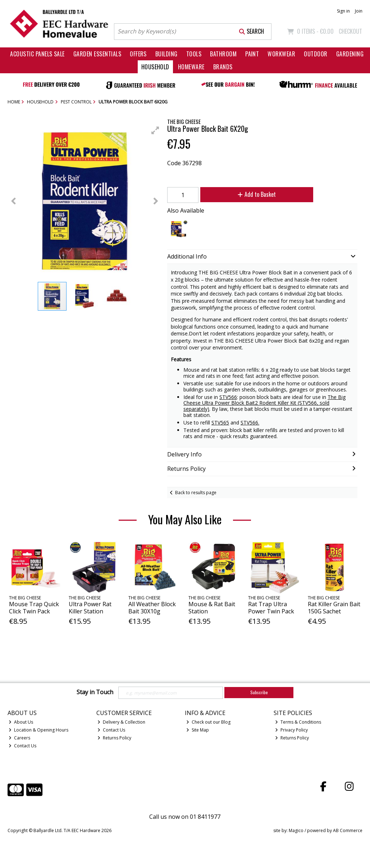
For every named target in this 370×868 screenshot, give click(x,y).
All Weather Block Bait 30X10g (152, 607)
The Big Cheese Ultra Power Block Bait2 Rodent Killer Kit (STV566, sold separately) (264, 403)
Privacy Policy (291, 730)
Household (155, 67)
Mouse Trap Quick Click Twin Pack (34, 607)
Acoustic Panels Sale (37, 54)
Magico (296, 830)
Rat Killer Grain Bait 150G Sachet (334, 607)
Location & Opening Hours (38, 730)
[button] (155, 130)
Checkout (350, 31)
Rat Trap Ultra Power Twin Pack (271, 607)
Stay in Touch (95, 692)
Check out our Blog (208, 722)
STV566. (250, 423)
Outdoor (316, 54)
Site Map (198, 730)
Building (166, 54)
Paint (252, 54)
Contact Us (22, 746)
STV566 (228, 397)
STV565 (220, 423)
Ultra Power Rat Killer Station (90, 607)
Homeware (191, 67)
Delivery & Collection (121, 722)
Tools (194, 54)
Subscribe (259, 692)
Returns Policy (114, 738)
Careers (19, 738)
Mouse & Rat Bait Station (212, 607)
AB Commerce (348, 830)
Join (359, 11)
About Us (21, 722)
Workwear (281, 54)
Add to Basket (257, 194)
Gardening (350, 54)
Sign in (343, 11)
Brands (223, 67)
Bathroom (223, 54)
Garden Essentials (97, 54)
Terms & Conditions (298, 722)
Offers (138, 54)
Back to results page (196, 493)
